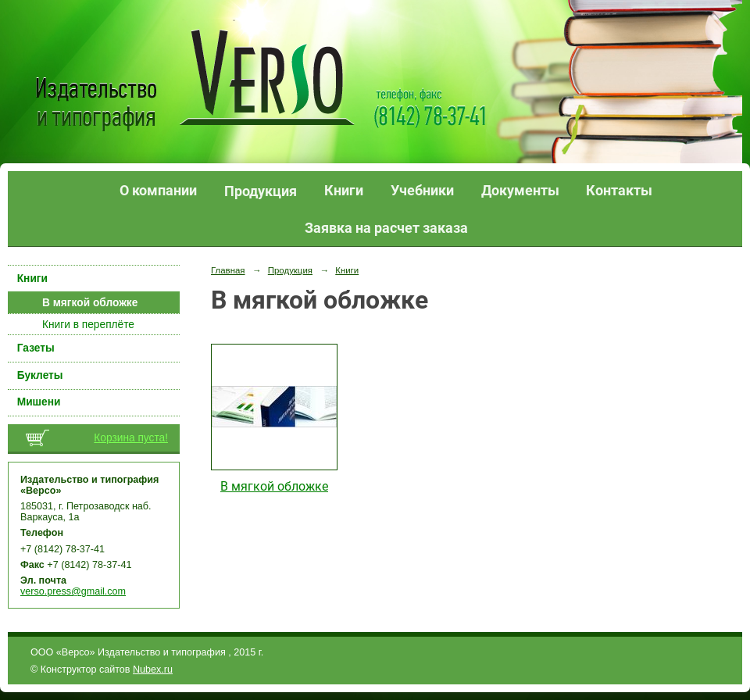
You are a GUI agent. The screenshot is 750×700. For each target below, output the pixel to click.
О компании (158, 190)
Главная (228, 270)
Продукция (261, 191)
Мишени (39, 402)
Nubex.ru (153, 670)
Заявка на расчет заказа (386, 228)
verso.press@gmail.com (73, 591)
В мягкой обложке (90, 303)
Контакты (619, 190)
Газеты (36, 348)
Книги (344, 190)
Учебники (422, 190)
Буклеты (40, 375)
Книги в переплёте (88, 325)
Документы (520, 190)
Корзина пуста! (131, 438)
